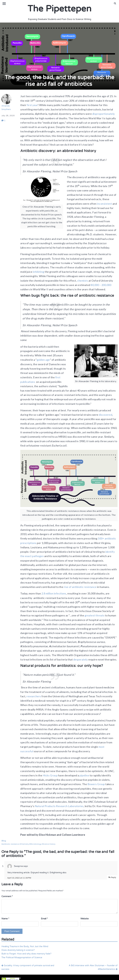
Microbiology (36, 844)
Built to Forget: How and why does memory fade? (26, 954)
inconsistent (104, 204)
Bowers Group (96, 784)
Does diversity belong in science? (18, 950)
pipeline (84, 775)
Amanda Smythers (7, 102)
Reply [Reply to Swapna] (114, 877)
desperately (81, 659)
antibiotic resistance (11, 844)
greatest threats (94, 615)
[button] (115, 3)
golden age (43, 360)
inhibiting (38, 272)
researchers (34, 696)
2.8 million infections (54, 593)
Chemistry (25, 844)
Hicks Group (50, 775)
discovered (105, 415)
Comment (7, 896)
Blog (4, 841)
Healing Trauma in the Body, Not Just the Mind (25, 946)
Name (5, 919)
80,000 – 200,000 (101, 285)
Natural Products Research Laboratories (59, 806)
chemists (83, 281)
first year (32, 105)
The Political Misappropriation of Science (22, 957)
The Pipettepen (59, 9)
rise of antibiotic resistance (80, 587)
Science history (49, 844)
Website (85, 919)
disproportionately (103, 114)
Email (44, 919)
